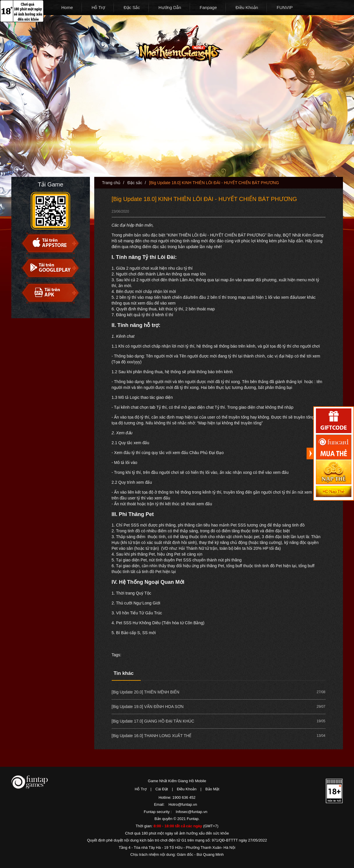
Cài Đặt (162, 789)
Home (67, 7)
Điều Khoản (247, 7)
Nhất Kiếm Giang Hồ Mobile (179, 46)
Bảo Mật (212, 789)
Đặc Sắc (132, 7)
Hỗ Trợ (98, 7)
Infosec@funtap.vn (192, 812)
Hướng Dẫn (170, 7)
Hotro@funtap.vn (183, 804)
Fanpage (208, 7)
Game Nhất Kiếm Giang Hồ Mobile (177, 781)
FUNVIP (285, 7)
